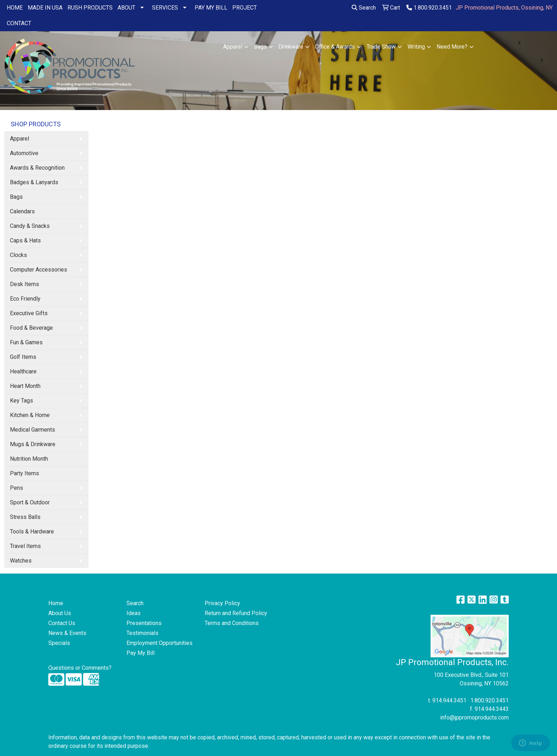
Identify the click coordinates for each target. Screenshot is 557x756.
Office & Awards (335, 47)
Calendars (22, 211)
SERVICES (165, 8)
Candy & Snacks (30, 226)
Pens (17, 488)
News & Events (67, 633)
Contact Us (62, 623)
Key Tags (21, 401)
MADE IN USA (45, 8)
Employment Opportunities (159, 643)
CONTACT (19, 23)
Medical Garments (33, 430)
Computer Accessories (39, 270)
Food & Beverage (31, 328)
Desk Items (25, 284)
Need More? (452, 47)
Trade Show (381, 47)
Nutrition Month (29, 459)
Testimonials (142, 633)
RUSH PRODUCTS (90, 8)
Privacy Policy (222, 603)
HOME (15, 8)
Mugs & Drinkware (33, 444)
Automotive (24, 153)
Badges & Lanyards (34, 182)
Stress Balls (25, 517)
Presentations (144, 623)
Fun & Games (26, 342)
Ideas (134, 613)
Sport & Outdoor (30, 502)
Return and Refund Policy (236, 613)
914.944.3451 (449, 700)
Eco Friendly (25, 299)
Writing (416, 47)
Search (364, 8)
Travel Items (25, 546)
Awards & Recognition (37, 168)
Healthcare (23, 371)
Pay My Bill (140, 653)
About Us (60, 613)
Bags (260, 47)
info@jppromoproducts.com (474, 717)
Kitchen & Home (30, 415)
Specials (59, 643)
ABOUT (126, 8)
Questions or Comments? (80, 668)
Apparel (233, 47)
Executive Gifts (29, 313)
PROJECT (245, 8)
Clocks (18, 255)
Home (56, 603)
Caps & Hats (25, 240)
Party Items (25, 473)
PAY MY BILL (211, 8)
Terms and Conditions (232, 623)
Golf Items (23, 357)
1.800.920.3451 (429, 8)
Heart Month (25, 386)
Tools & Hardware (32, 532)
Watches (21, 561)
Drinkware (291, 47)
